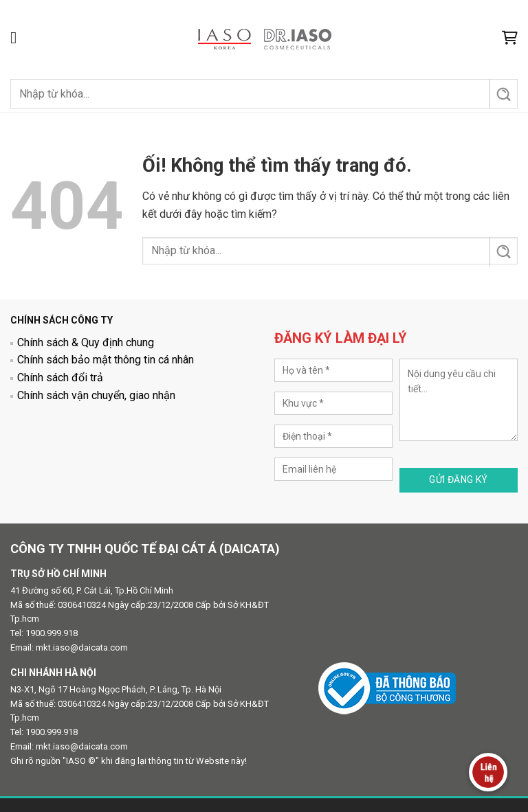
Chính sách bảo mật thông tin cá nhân (106, 360)
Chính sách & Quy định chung (86, 342)
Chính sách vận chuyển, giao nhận (96, 395)
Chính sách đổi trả (60, 377)
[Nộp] (503, 94)
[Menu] (19, 37)
